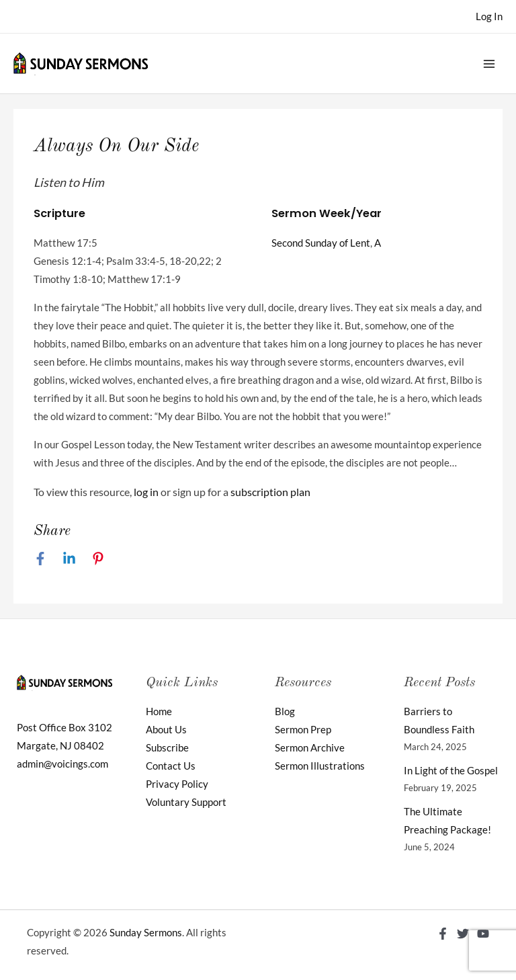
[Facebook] (40, 559)
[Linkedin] (69, 559)
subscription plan (270, 492)
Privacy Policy (177, 784)
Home (159, 711)
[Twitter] (463, 934)
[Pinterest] (98, 559)
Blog (285, 711)
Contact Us (171, 766)
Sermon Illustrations (320, 766)
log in (146, 492)
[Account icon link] (489, 16)
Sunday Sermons (146, 933)
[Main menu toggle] (489, 63)
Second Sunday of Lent (321, 243)
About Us (166, 730)
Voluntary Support (186, 802)
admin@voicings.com (62, 764)
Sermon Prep (303, 730)
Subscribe (167, 748)
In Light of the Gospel (451, 771)
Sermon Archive (310, 748)
